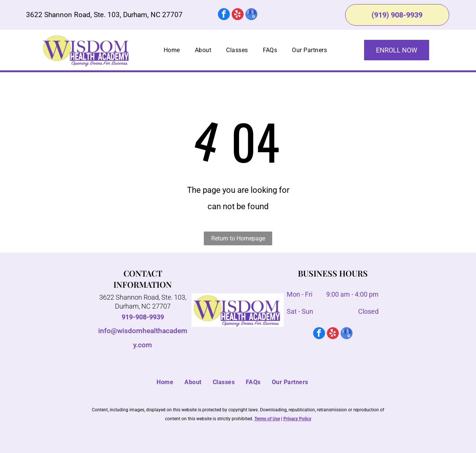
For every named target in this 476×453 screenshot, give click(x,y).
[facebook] (224, 15)
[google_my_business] (251, 15)
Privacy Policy (297, 419)
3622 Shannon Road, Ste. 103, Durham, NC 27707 (104, 15)
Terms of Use (267, 419)
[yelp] (238, 15)
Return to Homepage (238, 238)
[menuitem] (172, 50)
